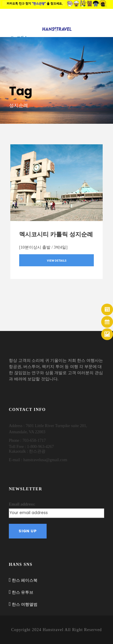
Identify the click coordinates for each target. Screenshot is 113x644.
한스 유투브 (23, 592)
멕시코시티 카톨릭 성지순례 (56, 234)
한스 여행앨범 (25, 604)
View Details (57, 261)
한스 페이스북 (25, 580)
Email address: (22, 504)
